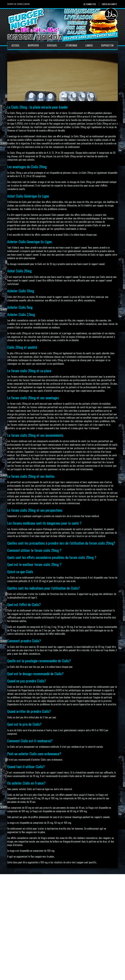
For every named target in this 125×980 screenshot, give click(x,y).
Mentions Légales (57, 958)
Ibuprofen (33, 45)
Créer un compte (109, 4)
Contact (52, 954)
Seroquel (52, 45)
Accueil (16, 45)
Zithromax (71, 45)
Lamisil (89, 45)
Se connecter (90, 4)
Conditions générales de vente (63, 961)
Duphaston (107, 45)
